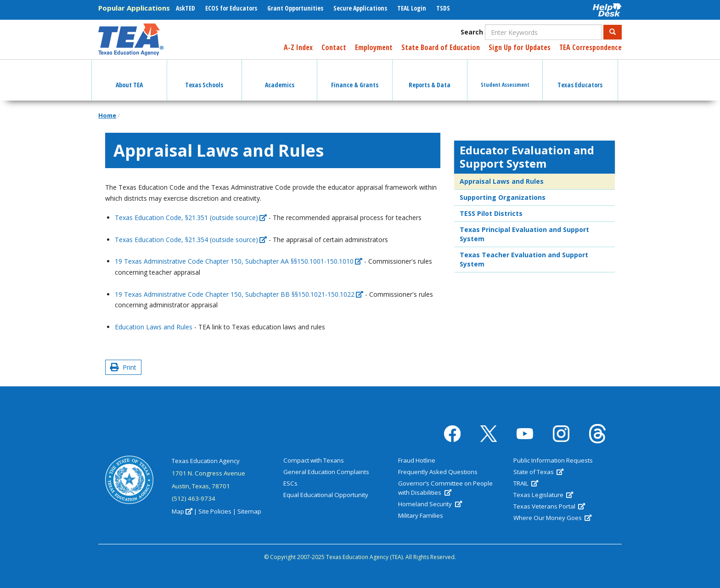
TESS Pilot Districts (491, 213)
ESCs (290, 483)
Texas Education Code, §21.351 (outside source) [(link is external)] (191, 218)
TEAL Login (412, 8)
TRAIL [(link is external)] (526, 483)
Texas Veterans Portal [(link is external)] (549, 506)
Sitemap (249, 511)
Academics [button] (280, 77)
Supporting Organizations (503, 197)
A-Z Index (298, 47)
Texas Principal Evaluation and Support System (524, 234)
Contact (334, 47)
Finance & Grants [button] (355, 77)
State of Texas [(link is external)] (538, 472)
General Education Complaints (326, 472)
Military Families (421, 515)
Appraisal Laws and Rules (502, 181)
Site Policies (215, 511)
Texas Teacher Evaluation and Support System (524, 259)
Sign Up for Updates (520, 47)
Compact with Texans (314, 460)
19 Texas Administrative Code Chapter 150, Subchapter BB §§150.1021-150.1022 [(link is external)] (239, 294)
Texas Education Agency (206, 461)
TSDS (443, 8)
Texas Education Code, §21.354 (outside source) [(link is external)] (191, 240)
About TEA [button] (129, 77)
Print (123, 367)
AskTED (186, 8)
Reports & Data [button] (430, 77)
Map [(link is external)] (182, 511)
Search (472, 32)
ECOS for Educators (231, 8)
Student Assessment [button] (505, 76)
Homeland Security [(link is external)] (430, 504)
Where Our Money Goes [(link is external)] (552, 518)
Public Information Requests (553, 460)
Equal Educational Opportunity (326, 495)
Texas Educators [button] (580, 77)
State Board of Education (441, 47)
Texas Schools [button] (204, 77)
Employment (374, 47)
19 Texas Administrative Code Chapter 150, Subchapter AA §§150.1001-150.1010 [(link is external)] (239, 261)
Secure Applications (360, 8)
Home (107, 115)
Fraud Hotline (417, 460)
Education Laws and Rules (154, 327)
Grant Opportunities (295, 8)
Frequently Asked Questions (438, 472)
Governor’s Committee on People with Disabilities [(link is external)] (445, 488)
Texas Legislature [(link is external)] (543, 495)
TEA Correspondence (591, 47)
